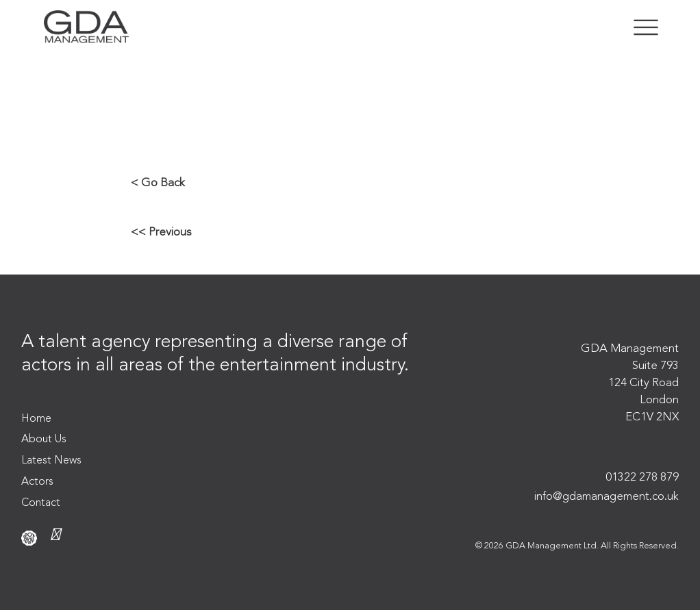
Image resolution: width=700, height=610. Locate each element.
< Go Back (158, 183)
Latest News (51, 461)
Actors (37, 482)
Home (36, 419)
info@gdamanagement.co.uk (607, 497)
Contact (41, 503)
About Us (44, 440)
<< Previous (161, 232)
